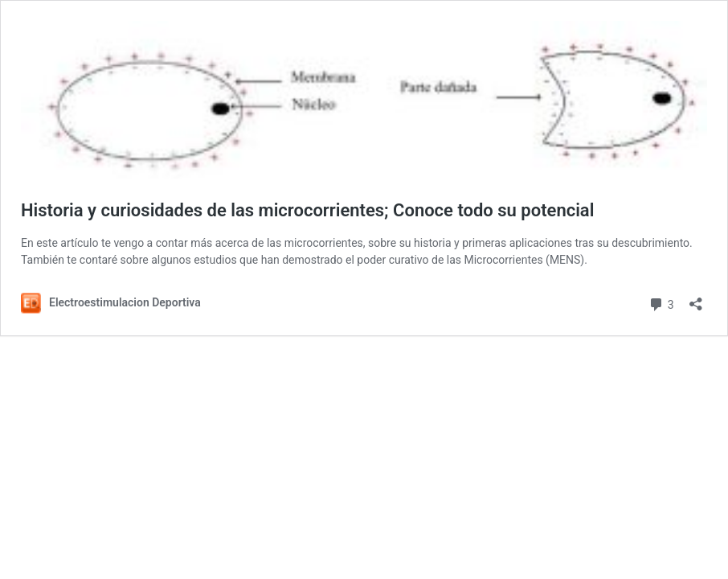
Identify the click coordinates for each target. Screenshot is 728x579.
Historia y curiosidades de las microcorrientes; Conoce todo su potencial (307, 210)
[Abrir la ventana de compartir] (696, 299)
